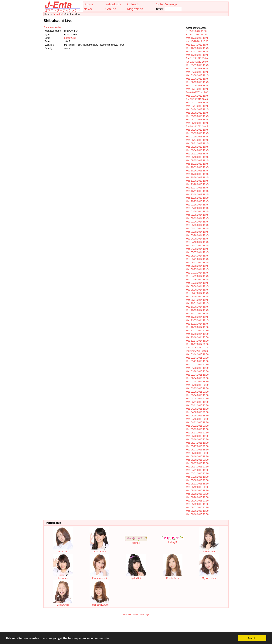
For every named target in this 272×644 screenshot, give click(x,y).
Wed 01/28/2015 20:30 (197, 371)
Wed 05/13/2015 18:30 (197, 429)
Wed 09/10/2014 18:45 (197, 297)
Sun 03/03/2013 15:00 (197, 92)
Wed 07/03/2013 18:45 (197, 133)
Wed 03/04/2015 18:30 (197, 395)
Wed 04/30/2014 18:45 (197, 249)
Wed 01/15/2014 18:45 (197, 205)
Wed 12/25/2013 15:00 (197, 198)
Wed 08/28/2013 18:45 (197, 147)
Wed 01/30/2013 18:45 (197, 75)
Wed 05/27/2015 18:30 (197, 443)
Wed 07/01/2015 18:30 (197, 470)
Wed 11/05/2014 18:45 (197, 320)
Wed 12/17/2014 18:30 (197, 341)
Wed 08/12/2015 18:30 (197, 484)
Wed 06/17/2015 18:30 (197, 463)
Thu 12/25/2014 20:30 (197, 351)
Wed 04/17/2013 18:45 (197, 106)
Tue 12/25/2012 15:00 (197, 58)
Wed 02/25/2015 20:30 (197, 392)
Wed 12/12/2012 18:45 (197, 52)
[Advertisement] (136, 626)
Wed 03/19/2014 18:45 (197, 232)
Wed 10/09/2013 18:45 (197, 167)
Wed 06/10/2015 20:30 (197, 460)
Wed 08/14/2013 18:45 (197, 140)
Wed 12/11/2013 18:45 (197, 191)
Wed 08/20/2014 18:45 (197, 290)
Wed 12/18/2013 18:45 (197, 195)
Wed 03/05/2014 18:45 (197, 225)
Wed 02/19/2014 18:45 (197, 218)
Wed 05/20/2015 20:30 (197, 439)
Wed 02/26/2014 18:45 (197, 222)
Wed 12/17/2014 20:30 (197, 344)
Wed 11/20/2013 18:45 (197, 184)
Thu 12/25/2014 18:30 (197, 348)
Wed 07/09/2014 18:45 (197, 276)
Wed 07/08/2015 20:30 (197, 480)
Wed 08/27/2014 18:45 (197, 293)
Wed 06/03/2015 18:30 (197, 450)
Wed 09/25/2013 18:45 (197, 160)
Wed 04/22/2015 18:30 (197, 422)
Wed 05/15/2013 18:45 (197, 116)
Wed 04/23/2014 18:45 (197, 246)
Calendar (134, 4)
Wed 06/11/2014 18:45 (197, 263)
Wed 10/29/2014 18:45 (197, 317)
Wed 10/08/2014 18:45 (197, 307)
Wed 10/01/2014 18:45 (197, 303)
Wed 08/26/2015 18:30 (197, 497)
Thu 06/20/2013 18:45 (197, 126)
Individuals (113, 4)
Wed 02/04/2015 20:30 (197, 378)
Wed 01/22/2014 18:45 (197, 208)
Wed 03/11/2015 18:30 (197, 402)
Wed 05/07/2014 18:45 (197, 252)
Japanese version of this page (136, 615)
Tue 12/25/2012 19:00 (197, 62)
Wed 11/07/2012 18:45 (197, 45)
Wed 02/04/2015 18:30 (197, 375)
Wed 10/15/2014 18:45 (197, 310)
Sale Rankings (167, 4)
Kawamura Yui (99, 577)
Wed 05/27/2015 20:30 (197, 446)
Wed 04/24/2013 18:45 (197, 109)
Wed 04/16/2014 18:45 (197, 242)
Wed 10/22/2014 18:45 (197, 314)
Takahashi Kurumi (99, 604)
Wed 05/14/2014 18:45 (197, 256)
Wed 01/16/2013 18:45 (197, 69)
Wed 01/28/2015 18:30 (197, 368)
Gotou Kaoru (99, 550)
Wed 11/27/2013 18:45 (197, 188)
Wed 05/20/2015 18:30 (197, 436)
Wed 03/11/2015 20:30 (197, 405)
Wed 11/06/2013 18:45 (197, 181)
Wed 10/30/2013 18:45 (197, 177)
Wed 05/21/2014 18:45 (197, 259)
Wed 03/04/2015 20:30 (197, 399)
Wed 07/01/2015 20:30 (197, 474)
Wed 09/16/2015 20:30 (197, 514)
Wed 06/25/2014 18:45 (197, 269)
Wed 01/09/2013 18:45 (197, 65)
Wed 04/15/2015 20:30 (197, 419)
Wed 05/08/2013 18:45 (197, 113)
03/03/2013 (70, 38)
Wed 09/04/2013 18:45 (197, 150)
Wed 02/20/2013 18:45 (197, 86)
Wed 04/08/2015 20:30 (197, 412)
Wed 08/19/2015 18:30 (197, 491)
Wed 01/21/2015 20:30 (197, 365)
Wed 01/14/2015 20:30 (197, 358)
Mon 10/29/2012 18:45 (197, 41)
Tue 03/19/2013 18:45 (197, 99)
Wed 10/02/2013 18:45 (197, 164)
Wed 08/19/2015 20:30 (197, 494)
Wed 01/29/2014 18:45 (197, 212)
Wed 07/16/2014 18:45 (197, 280)
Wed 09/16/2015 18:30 (197, 511)
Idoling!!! (136, 542)
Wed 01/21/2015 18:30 (197, 361)
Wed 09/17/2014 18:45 (197, 300)
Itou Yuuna (63, 577)
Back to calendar (52, 27)
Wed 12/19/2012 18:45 (197, 55)
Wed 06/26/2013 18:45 (197, 130)
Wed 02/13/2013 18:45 (197, 82)
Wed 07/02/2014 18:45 (197, 273)
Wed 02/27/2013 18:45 (197, 89)
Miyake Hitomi (209, 577)
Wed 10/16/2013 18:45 (197, 171)
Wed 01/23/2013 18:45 (197, 72)
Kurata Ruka (173, 577)
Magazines (135, 9)
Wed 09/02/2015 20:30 (197, 508)
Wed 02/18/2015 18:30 (197, 382)
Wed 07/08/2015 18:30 (197, 477)
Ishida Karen (209, 550)
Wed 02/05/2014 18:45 (197, 215)
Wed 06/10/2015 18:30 (197, 456)
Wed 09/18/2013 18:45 (197, 157)
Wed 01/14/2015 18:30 (197, 354)
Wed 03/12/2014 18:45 (197, 229)
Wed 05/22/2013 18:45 (197, 120)
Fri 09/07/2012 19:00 (196, 31)
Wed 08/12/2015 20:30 (197, 487)
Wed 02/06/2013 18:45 (197, 79)
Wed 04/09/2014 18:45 (197, 239)
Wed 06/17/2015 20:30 (197, 467)
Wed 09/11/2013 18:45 (197, 154)
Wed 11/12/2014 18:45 (197, 324)
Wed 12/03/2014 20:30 (197, 331)
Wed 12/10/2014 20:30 (197, 337)
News (88, 9)
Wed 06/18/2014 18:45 (197, 266)
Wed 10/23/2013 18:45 (197, 174)
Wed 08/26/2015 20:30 (197, 501)
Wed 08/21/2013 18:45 (197, 143)
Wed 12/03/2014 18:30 (197, 327)
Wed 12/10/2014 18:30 (197, 334)
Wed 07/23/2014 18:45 (197, 283)
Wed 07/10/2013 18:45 (197, 137)
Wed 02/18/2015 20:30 (197, 385)
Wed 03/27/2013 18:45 (197, 103)
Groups (111, 9)
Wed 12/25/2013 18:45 (197, 201)
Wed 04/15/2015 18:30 (197, 416)
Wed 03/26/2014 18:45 (197, 235)
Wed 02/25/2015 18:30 (197, 388)
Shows (88, 4)
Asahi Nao (63, 550)
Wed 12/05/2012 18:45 (197, 48)
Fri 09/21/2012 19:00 (196, 35)
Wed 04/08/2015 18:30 (197, 409)
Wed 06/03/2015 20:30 (197, 453)
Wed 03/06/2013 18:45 (197, 96)
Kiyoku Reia (136, 577)
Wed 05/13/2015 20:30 (197, 433)
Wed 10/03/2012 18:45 (197, 38)
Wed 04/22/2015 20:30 (197, 426)
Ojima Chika (63, 604)
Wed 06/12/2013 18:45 (197, 123)
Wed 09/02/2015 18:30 (197, 504)
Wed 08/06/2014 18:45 (197, 286)
